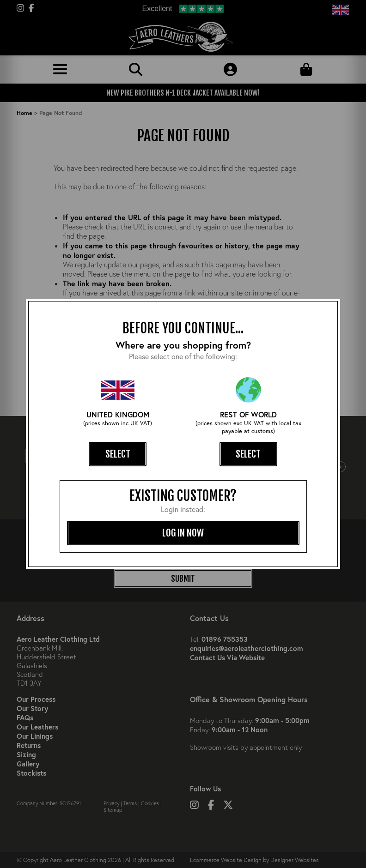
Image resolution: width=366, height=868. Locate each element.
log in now (183, 533)
